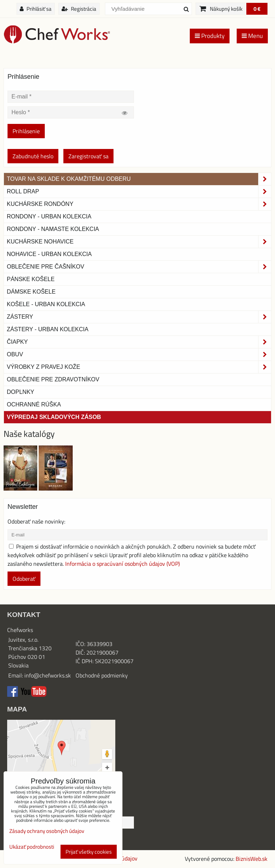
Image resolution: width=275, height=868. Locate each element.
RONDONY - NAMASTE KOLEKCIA (53, 229)
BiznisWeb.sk (252, 859)
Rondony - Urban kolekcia (49, 216)
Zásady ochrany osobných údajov (47, 831)
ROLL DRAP (139, 192)
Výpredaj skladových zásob (54, 417)
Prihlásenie (26, 131)
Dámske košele (31, 292)
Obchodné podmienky (102, 675)
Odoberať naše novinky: (36, 521)
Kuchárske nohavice (139, 242)
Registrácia (79, 9)
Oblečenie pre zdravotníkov (53, 379)
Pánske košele (31, 279)
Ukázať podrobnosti (32, 847)
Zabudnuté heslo (33, 156)
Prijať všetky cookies (89, 852)
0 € (257, 9)
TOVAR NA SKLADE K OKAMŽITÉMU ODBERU (139, 179)
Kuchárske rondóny (139, 204)
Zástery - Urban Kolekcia (48, 329)
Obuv (139, 355)
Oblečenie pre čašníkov (139, 267)
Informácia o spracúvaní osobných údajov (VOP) (122, 564)
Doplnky (20, 392)
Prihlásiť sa (36, 9)
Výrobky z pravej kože (139, 367)
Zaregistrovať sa (88, 156)
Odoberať (24, 579)
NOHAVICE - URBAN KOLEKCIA (49, 254)
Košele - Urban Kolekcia (46, 304)
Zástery (139, 317)
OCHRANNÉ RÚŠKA (34, 404)
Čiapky (139, 342)
